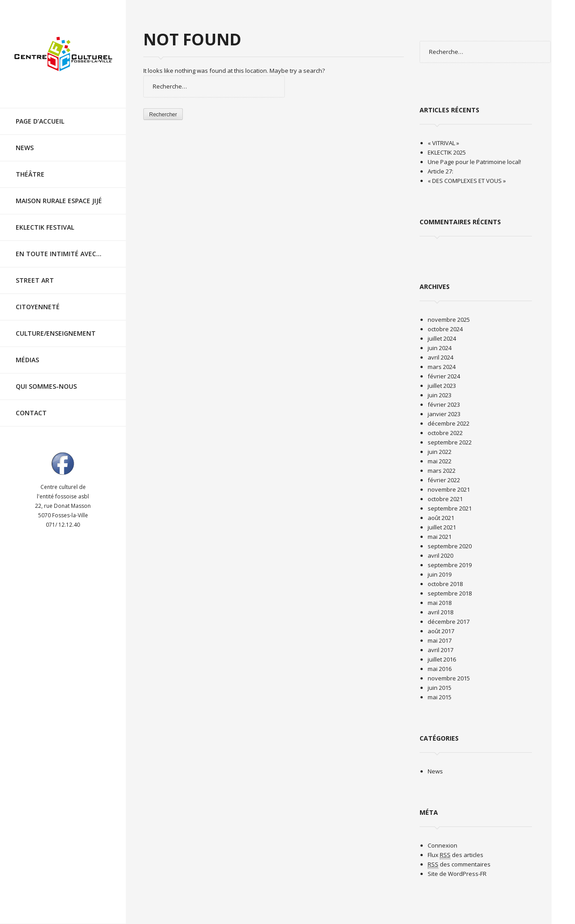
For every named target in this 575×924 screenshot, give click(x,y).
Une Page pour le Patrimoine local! (474, 162)
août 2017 (441, 631)
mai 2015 (440, 697)
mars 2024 (442, 367)
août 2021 (441, 518)
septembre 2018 (450, 593)
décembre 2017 (449, 622)
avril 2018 (440, 612)
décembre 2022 (449, 423)
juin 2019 (440, 574)
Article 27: (440, 171)
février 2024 (444, 376)
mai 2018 (440, 603)
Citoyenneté (38, 299)
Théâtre (30, 166)
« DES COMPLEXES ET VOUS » (467, 181)
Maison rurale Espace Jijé (59, 193)
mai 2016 (440, 669)
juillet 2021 (442, 527)
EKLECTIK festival (45, 219)
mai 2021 (440, 537)
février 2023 (444, 404)
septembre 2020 (450, 546)
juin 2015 (440, 688)
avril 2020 (440, 555)
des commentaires (459, 864)
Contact (31, 405)
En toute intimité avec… (59, 246)
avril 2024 (440, 357)
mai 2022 (440, 461)
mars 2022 (442, 471)
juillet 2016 (442, 659)
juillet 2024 (442, 338)
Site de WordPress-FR (457, 874)
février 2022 (444, 480)
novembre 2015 (449, 678)
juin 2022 (440, 452)
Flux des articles (456, 855)
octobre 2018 (445, 584)
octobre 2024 (445, 329)
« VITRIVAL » (443, 143)
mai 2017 (440, 640)
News (25, 140)
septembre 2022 (450, 442)
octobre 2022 (445, 433)
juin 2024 (440, 348)
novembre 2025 (449, 320)
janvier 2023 (444, 414)
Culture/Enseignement (56, 325)
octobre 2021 (445, 499)
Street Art (35, 272)
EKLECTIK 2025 (447, 152)
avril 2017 (440, 650)
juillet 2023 (442, 386)
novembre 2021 (449, 489)
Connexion (442, 845)
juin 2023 (440, 395)
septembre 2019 (450, 565)
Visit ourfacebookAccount (63, 455)
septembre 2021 (450, 508)
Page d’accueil (40, 113)
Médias (27, 352)
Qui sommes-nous (46, 378)
